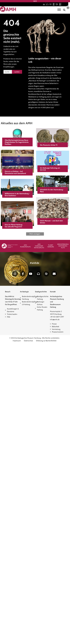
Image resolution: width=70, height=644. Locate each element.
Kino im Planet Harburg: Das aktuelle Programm (14, 431)
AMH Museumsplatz (25, 246)
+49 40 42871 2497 (57, 317)
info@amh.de (55, 319)
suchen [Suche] (17, 72)
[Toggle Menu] (59, 10)
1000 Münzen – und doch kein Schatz (17, 379)
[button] (64, 10)
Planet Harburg (51, 246)
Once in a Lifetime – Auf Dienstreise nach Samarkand (15, 220)
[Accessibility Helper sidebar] (68, 8)
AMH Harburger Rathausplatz (39, 246)
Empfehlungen (9, 67)
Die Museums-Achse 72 (14, 175)
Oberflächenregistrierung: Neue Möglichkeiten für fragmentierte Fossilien (17, 142)
